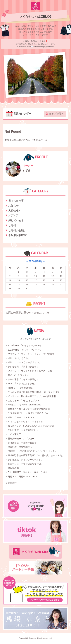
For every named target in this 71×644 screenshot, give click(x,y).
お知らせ (13, 206)
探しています (16, 220)
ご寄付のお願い (17, 230)
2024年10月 (35, 261)
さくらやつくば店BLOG (36, 17)
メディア (13, 215)
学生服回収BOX (18, 235)
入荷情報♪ (14, 211)
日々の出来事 (16, 201)
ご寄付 (12, 225)
